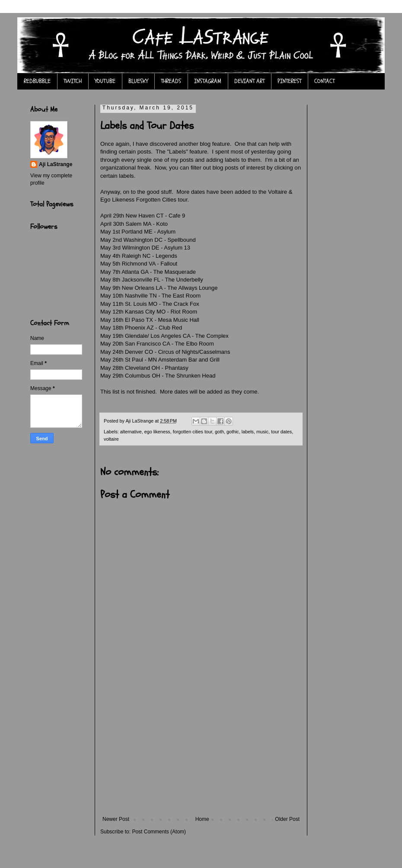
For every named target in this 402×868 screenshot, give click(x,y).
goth (219, 432)
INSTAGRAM (208, 81)
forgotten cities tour (193, 432)
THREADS (171, 81)
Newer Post (116, 819)
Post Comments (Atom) (159, 832)
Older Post (287, 819)
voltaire (111, 439)
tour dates (281, 432)
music (262, 432)
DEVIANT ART (249, 81)
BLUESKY (138, 81)
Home (202, 819)
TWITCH (73, 81)
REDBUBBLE (37, 81)
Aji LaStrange (56, 164)
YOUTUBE (105, 81)
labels (248, 432)
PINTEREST (289, 81)
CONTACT (324, 81)
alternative (131, 432)
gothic (233, 432)
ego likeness (157, 432)
